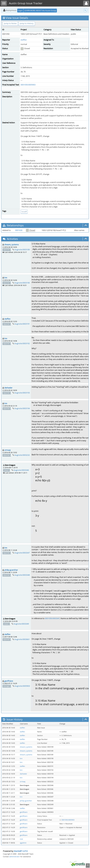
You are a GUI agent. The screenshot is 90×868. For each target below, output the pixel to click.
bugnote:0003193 (22, 393)
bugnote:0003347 (22, 553)
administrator (15, 857)
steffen (24, 40)
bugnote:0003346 (21, 470)
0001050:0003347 (52, 618)
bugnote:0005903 (22, 686)
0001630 (19, 230)
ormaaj (7, 450)
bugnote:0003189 (22, 250)
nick (21, 839)
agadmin (23, 843)
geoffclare (9, 681)
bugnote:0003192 (22, 343)
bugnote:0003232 (22, 455)
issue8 (24, 212)
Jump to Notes (10, 23)
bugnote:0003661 (22, 639)
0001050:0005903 (28, 85)
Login (20, 10)
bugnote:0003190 (22, 283)
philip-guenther (11, 570)
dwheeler (8, 388)
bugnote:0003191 (22, 324)
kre (6, 278)
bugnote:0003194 (22, 408)
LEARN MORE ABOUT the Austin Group (40, 10)
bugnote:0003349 (21, 624)
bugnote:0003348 (22, 575)
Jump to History (27, 23)
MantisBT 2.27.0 (21, 851)
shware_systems (11, 245)
